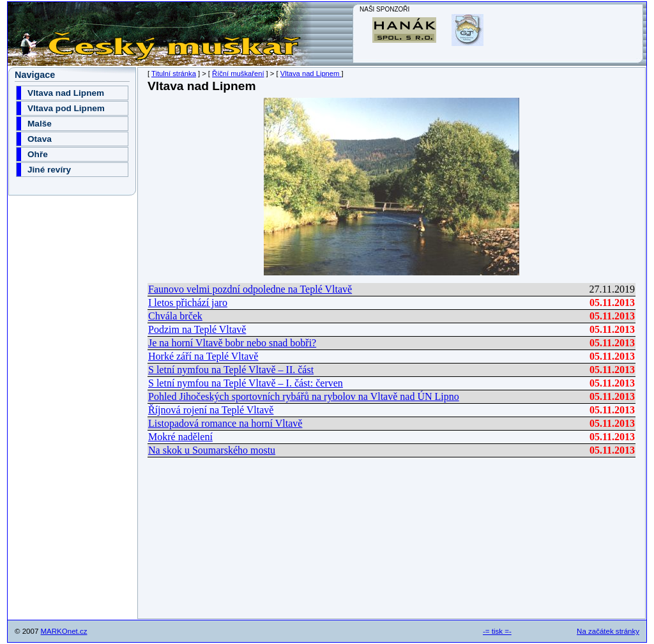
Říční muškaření (238, 73)
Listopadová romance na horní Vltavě (225, 423)
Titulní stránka (174, 73)
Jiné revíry (49, 170)
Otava (40, 139)
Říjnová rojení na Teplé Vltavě (211, 410)
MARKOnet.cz (64, 631)
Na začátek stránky (608, 631)
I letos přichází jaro (188, 303)
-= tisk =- (497, 631)
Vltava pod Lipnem (66, 108)
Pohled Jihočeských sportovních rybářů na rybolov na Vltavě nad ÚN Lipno (304, 396)
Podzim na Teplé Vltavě (197, 329)
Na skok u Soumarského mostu (212, 450)
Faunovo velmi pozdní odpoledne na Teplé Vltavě (250, 289)
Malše (40, 124)
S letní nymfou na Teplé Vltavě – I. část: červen (246, 383)
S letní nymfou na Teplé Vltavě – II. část (231, 370)
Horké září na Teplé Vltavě (203, 356)
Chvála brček (175, 316)
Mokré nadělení (180, 437)
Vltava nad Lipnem (311, 73)
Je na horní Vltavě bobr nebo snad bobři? (232, 343)
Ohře (38, 154)
